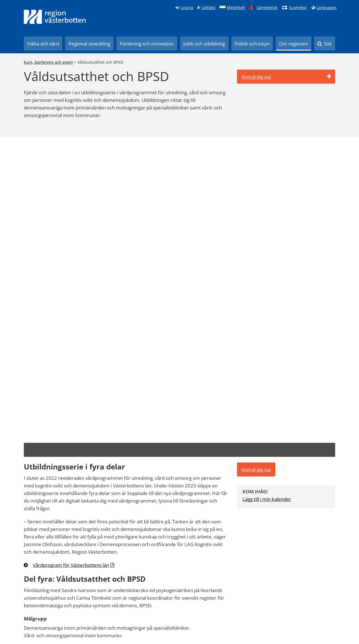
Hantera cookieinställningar (100, 626)
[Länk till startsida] (55, 17)
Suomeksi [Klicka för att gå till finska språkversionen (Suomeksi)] (298, 8)
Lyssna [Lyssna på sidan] (187, 8)
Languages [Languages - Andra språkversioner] (326, 8)
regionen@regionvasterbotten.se (314, 564)
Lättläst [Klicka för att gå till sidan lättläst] (209, 8)
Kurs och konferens (106, 612)
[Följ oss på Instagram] (273, 612)
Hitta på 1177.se (35, 612)
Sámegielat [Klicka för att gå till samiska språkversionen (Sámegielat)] (267, 8)
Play (80, 612)
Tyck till (221, 436)
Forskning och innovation (147, 44)
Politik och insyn (252, 44)
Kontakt (155, 612)
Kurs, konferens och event (48, 62)
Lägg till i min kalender (267, 188)
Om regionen (294, 44)
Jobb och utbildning (204, 44)
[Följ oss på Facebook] (239, 612)
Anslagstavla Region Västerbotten (51, 619)
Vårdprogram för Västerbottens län (71, 254)
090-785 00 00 (296, 557)
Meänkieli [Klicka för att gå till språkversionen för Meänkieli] (236, 8)
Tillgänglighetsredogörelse (45, 626)
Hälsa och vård (43, 44)
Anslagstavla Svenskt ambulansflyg (119, 619)
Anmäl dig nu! (286, 77)
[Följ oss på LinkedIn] (256, 612)
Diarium (136, 612)
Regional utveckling (89, 44)
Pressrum (63, 612)
